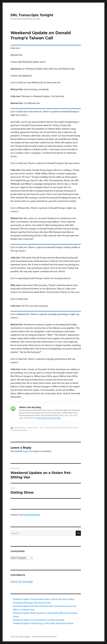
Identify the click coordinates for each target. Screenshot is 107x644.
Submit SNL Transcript (22, 582)
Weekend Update (20, 430)
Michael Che (67, 428)
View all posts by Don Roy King (48, 418)
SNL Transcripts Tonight (32, 15)
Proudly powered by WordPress (45, 637)
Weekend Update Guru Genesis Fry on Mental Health (39, 620)
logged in (28, 451)
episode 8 (58, 428)
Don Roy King (19, 428)
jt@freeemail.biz (32, 515)
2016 (41, 428)
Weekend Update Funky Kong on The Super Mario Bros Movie (43, 623)
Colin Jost (49, 428)
